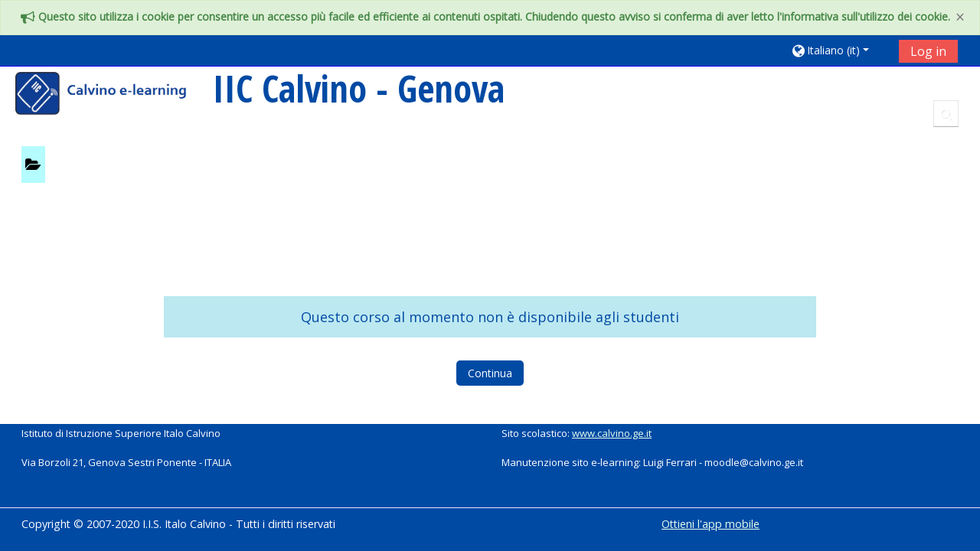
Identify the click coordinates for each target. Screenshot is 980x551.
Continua (490, 373)
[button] (840, 50)
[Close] (960, 17)
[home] (111, 95)
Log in (928, 51)
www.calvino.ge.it (612, 433)
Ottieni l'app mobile (710, 524)
